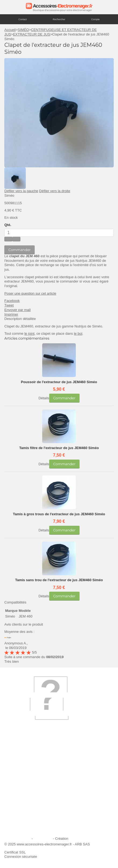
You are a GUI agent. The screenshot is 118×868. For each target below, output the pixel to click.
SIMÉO (23, 30)
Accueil (10, 30)
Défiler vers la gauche (21, 191)
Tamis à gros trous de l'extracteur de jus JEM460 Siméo (59, 514)
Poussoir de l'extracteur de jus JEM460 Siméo (59, 382)
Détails (44, 398)
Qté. (8, 225)
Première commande (24, 786)
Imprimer (11, 314)
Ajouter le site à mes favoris (29, 779)
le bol (78, 334)
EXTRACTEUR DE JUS (31, 34)
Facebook (12, 301)
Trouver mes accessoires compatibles (37, 829)
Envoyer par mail (17, 310)
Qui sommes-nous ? (23, 764)
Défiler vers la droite (55, 191)
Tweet (9, 305)
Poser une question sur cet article (30, 293)
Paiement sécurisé (22, 793)
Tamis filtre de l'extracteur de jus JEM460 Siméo (59, 448)
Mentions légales (17, 839)
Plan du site (43, 839)
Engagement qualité (23, 807)
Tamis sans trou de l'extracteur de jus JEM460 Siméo (59, 580)
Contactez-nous (20, 822)
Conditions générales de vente (31, 815)
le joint (30, 334)
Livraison (15, 771)
